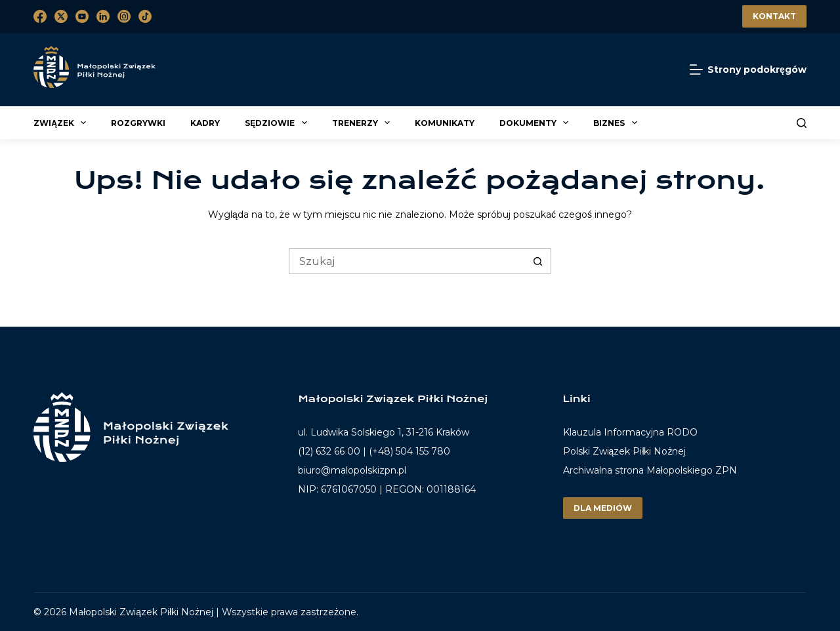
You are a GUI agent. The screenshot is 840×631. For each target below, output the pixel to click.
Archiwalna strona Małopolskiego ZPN (650, 470)
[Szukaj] (802, 123)
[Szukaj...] (407, 261)
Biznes (617, 123)
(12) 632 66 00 (329, 451)
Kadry (205, 123)
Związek (62, 123)
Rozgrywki (138, 123)
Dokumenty (536, 123)
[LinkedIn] (103, 16)
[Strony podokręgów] (748, 70)
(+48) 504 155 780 (409, 451)
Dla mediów (603, 508)
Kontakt (774, 16)
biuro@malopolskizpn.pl (352, 470)
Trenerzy (363, 123)
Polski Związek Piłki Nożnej (625, 451)
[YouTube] (82, 16)
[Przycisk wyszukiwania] (538, 261)
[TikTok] (145, 16)
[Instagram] (124, 16)
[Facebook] (40, 16)
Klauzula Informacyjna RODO (630, 433)
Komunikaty (445, 123)
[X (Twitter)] (61, 16)
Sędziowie (278, 123)
